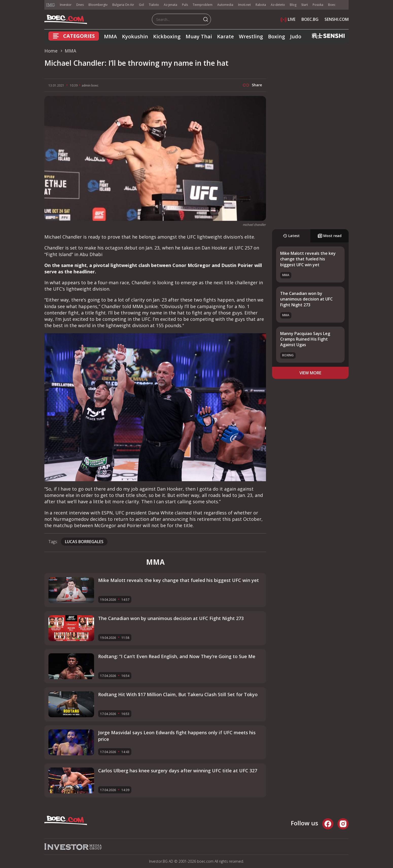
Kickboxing (167, 36)
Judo (296, 36)
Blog (293, 5)
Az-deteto (278, 5)
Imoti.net (244, 5)
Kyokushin (135, 36)
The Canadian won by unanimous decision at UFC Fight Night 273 (306, 299)
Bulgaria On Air (123, 5)
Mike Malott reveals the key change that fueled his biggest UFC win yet (308, 259)
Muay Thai (199, 36)
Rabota (261, 5)
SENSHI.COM (337, 19)
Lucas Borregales (84, 542)
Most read (330, 236)
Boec (332, 5)
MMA (110, 36)
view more (310, 373)
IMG (51, 5)
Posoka (318, 5)
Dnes (80, 5)
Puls (185, 5)
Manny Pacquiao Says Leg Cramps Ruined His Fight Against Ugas (305, 339)
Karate (225, 36)
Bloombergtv (98, 5)
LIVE (288, 19)
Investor (66, 5)
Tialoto (154, 5)
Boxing (276, 36)
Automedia (225, 5)
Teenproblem (203, 5)
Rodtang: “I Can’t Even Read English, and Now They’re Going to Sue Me (177, 656)
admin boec (90, 85)
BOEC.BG (310, 19)
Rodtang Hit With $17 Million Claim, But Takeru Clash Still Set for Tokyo (178, 694)
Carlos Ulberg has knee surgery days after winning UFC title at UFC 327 (178, 771)
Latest (291, 236)
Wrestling (251, 36)
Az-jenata (171, 5)
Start (305, 5)
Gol (141, 5)
